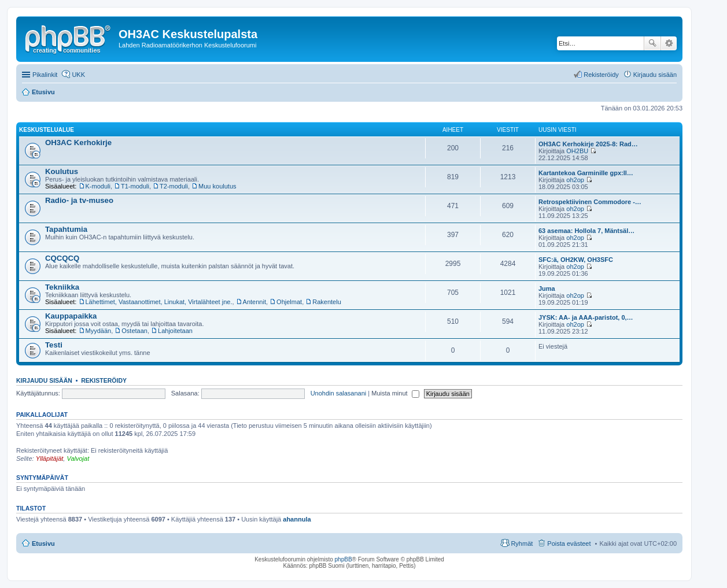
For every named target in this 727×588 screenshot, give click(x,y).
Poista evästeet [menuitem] (569, 543)
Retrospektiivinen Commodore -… (590, 202)
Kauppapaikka (71, 316)
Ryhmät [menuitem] (522, 543)
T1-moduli (135, 186)
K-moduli (98, 186)
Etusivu (43, 543)
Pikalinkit (45, 75)
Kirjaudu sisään (44, 380)
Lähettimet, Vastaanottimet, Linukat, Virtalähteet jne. (159, 302)
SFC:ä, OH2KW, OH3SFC (576, 260)
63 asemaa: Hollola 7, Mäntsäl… (586, 231)
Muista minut (395, 393)
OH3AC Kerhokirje (78, 143)
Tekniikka (62, 287)
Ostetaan (134, 331)
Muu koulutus (217, 186)
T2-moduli (174, 186)
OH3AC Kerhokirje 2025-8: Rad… (588, 144)
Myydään (99, 331)
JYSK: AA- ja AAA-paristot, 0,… (586, 317)
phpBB (344, 559)
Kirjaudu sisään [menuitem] (655, 75)
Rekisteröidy (104, 380)
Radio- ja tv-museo (79, 200)
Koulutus (62, 171)
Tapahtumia (66, 229)
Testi (54, 345)
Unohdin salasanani (339, 393)
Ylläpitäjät (50, 458)
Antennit (254, 302)
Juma (547, 289)
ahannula (297, 519)
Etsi (652, 43)
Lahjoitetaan (175, 331)
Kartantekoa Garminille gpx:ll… (586, 173)
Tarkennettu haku (669, 43)
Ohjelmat (289, 302)
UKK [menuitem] (78, 75)
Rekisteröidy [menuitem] (601, 75)
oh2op (575, 180)
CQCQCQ (62, 258)
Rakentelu (327, 302)
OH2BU (577, 151)
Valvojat (78, 458)
